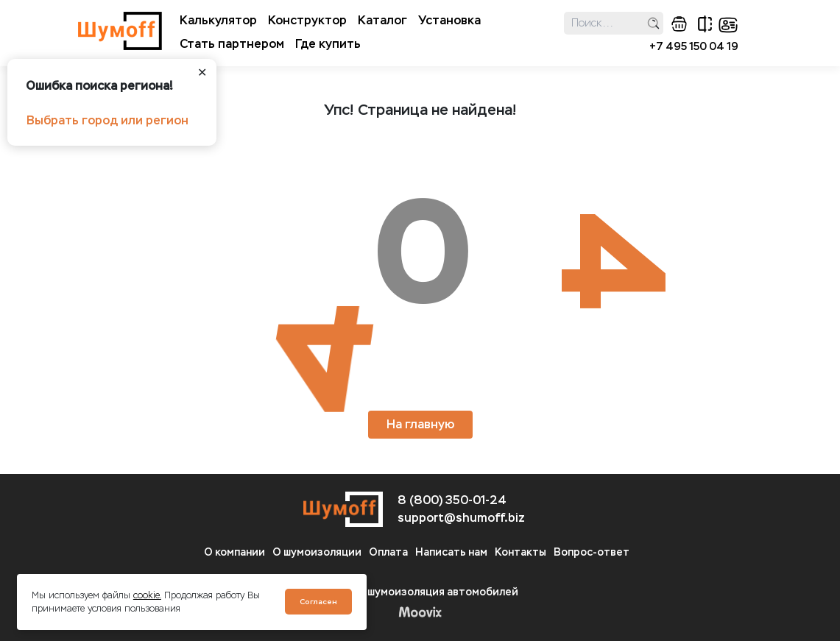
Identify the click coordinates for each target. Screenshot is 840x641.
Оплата (388, 552)
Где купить (328, 44)
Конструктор (307, 20)
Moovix (420, 612)
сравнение (705, 24)
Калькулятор (218, 20)
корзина (679, 24)
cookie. (147, 595)
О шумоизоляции (317, 552)
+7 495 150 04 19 (694, 47)
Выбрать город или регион (107, 120)
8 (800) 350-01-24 (452, 500)
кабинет (728, 25)
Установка (449, 20)
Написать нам (451, 552)
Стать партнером (232, 44)
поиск (653, 23)
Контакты (520, 552)
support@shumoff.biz (461, 518)
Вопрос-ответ (592, 552)
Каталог (382, 20)
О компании (234, 552)
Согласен (318, 602)
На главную (420, 424)
